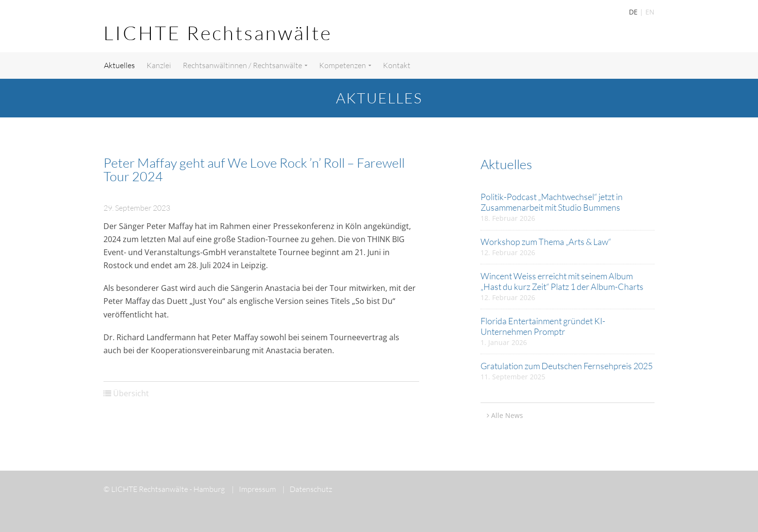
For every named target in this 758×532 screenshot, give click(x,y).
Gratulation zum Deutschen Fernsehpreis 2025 (567, 366)
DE (633, 12)
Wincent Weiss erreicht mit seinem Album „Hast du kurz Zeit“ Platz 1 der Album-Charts (562, 281)
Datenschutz (307, 489)
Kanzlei (159, 65)
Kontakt (397, 65)
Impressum (254, 489)
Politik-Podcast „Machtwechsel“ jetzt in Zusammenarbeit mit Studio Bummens (552, 202)
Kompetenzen (345, 65)
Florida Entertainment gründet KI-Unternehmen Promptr (543, 326)
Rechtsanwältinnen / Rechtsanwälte (245, 65)
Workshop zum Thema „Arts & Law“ (546, 242)
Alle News (507, 415)
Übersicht (131, 393)
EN (650, 12)
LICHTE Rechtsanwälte (218, 33)
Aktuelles (119, 65)
